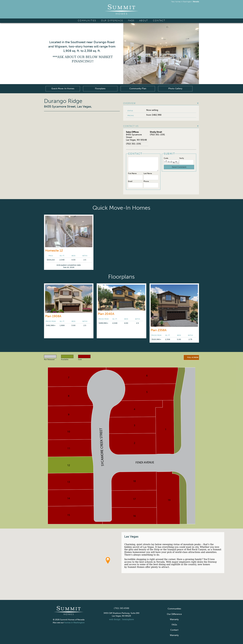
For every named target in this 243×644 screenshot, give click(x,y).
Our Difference (112, 21)
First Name (132, 173)
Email (130, 181)
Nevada (196, 2)
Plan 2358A (159, 330)
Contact (159, 21)
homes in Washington (75, 622)
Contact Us (161, 126)
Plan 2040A (106, 314)
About (144, 21)
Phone (146, 181)
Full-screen (193, 357)
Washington (187, 2)
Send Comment (179, 167)
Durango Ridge (63, 101)
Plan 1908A (53, 316)
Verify (182, 158)
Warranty (174, 619)
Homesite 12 (54, 250)
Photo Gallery (175, 89)
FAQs (131, 21)
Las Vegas (131, 536)
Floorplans (100, 89)
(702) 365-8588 (122, 608)
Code (166, 158)
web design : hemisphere (122, 619)
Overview (161, 103)
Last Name (148, 173)
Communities (87, 21)
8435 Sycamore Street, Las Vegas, (68, 107)
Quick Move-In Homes (63, 89)
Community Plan (138, 89)
